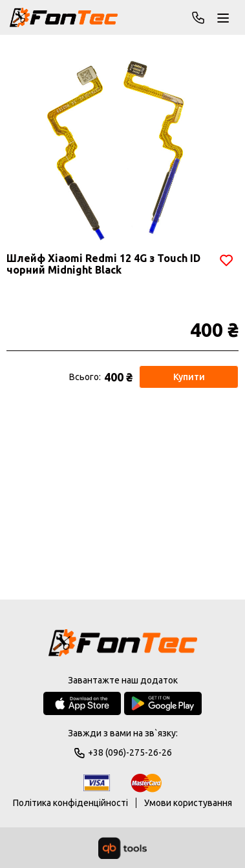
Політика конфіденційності (70, 803)
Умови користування (188, 803)
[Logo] (123, 644)
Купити (189, 377)
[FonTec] (64, 17)
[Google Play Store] (163, 703)
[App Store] (82, 703)
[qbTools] (122, 848)
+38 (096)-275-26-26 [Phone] (198, 17)
